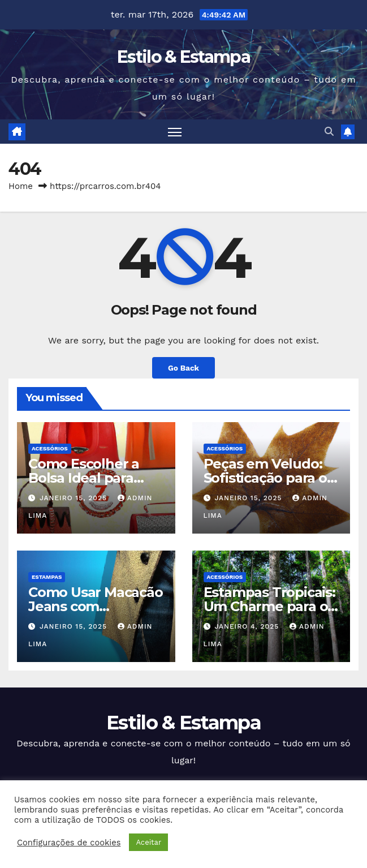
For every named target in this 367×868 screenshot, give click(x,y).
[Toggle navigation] (175, 132)
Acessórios (50, 448)
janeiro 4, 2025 (248, 626)
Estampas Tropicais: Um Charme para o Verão (269, 606)
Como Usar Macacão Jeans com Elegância (96, 606)
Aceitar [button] (148, 842)
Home (21, 186)
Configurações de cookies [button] (69, 843)
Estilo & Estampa (183, 57)
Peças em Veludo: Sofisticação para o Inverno (265, 478)
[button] (329, 132)
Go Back (183, 368)
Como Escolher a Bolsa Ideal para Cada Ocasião (84, 478)
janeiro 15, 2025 (75, 498)
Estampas (47, 577)
